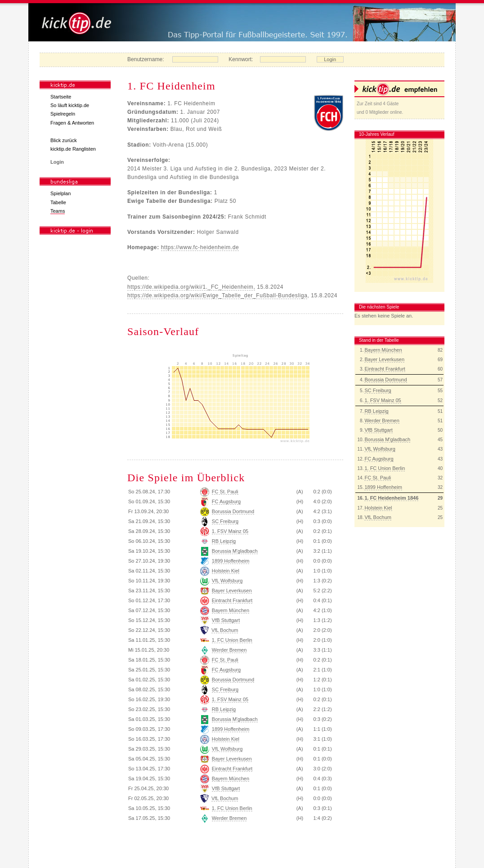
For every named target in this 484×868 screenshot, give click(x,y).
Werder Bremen (382, 421)
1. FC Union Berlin (385, 468)
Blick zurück (64, 140)
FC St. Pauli (378, 478)
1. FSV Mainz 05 (383, 400)
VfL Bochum (378, 517)
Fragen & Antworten (72, 123)
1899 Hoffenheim (383, 487)
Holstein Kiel (378, 508)
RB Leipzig (376, 411)
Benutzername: (146, 59)
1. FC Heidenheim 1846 (391, 498)
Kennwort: (241, 59)
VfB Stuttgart (378, 430)
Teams (58, 211)
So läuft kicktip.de (70, 105)
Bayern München (383, 350)
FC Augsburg (379, 459)
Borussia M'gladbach (387, 439)
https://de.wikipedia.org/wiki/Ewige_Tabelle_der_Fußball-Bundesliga (217, 295)
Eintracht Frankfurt (385, 369)
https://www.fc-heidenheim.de (200, 247)
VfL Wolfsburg (380, 449)
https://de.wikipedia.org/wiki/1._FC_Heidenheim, (191, 287)
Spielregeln (63, 114)
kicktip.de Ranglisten (73, 149)
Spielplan (60, 193)
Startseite (61, 97)
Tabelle (58, 202)
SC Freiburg (378, 390)
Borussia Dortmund (385, 380)
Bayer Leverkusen (384, 359)
